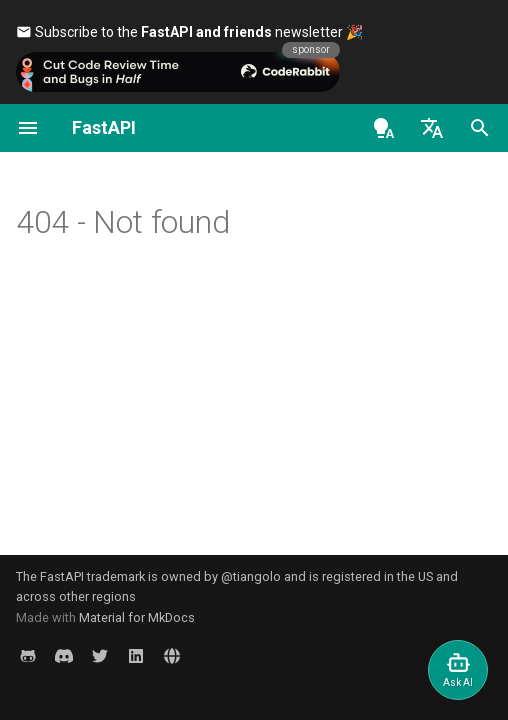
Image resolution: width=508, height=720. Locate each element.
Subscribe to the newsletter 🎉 (189, 32)
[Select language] (432, 128)
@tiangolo (251, 576)
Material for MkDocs (137, 617)
